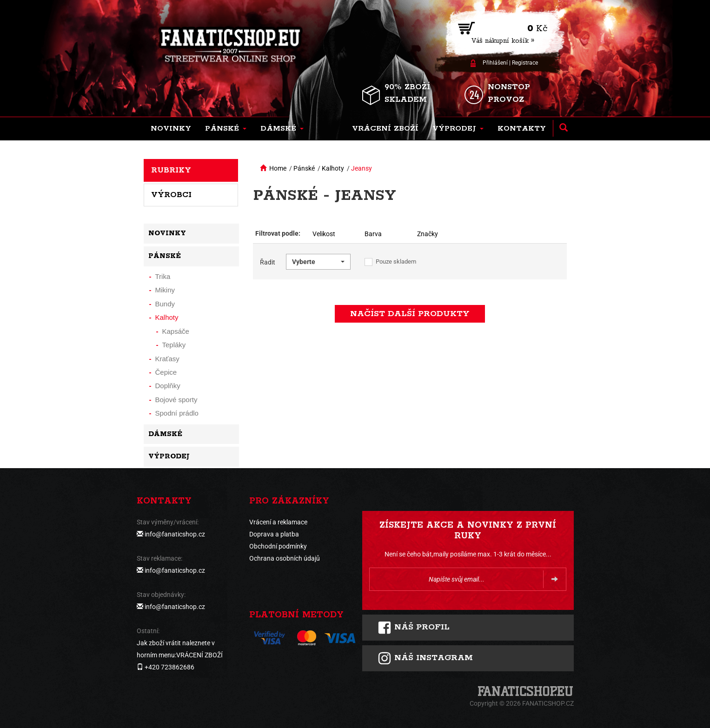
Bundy (165, 304)
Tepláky (174, 345)
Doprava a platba (274, 534)
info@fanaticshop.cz (175, 534)
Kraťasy (167, 359)
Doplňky (168, 386)
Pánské (304, 168)
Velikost (324, 234)
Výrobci (171, 195)
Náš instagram (425, 658)
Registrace (525, 63)
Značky (428, 234)
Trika (163, 276)
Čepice (166, 372)
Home (278, 168)
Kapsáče (176, 331)
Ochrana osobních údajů (285, 558)
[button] (226, 129)
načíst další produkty (410, 314)
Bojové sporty (176, 400)
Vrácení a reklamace (278, 522)
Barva (373, 234)
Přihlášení (495, 63)
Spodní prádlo (177, 413)
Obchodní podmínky (278, 546)
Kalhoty (333, 168)
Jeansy (362, 168)
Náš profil (414, 628)
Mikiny (165, 290)
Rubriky (171, 170)
